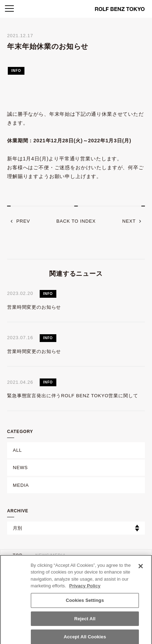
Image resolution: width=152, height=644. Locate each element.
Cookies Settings (85, 603)
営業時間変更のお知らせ (34, 307)
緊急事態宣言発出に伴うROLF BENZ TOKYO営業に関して (72, 396)
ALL (17, 450)
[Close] (141, 569)
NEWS (20, 468)
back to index (76, 221)
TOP (18, 555)
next (129, 221)
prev (23, 221)
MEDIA (21, 485)
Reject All (85, 621)
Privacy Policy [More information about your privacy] (85, 589)
